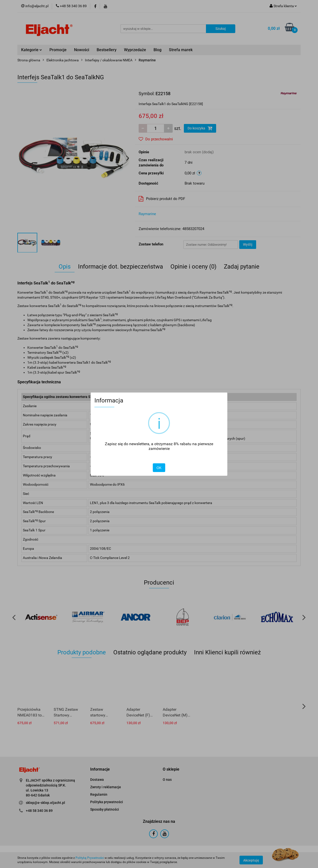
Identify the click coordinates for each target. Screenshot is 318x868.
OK (159, 468)
